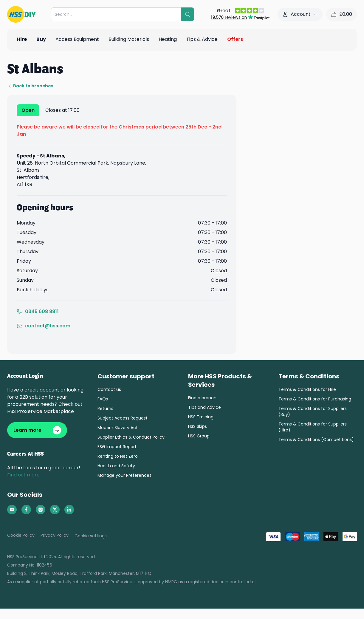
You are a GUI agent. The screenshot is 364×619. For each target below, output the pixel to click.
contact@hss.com (44, 326)
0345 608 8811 (38, 311)
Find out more (23, 475)
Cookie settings (91, 536)
